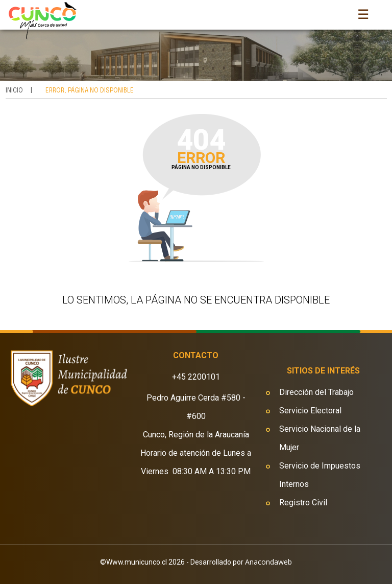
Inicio (14, 91)
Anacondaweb (268, 562)
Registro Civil (303, 503)
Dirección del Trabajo (316, 392)
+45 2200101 (196, 377)
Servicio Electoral (310, 411)
